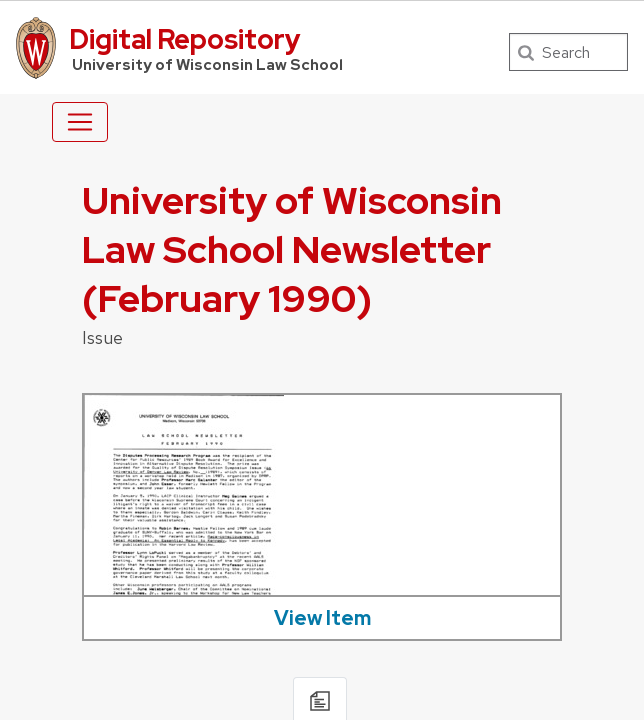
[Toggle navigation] (80, 122)
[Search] (568, 52)
